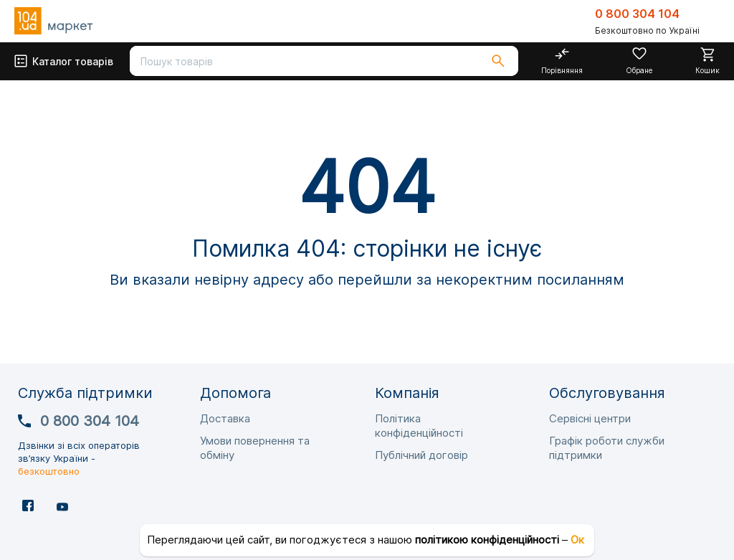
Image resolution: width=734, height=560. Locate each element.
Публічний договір (421, 455)
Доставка (225, 418)
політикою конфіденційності (487, 540)
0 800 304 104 (637, 14)
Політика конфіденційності (419, 426)
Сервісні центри (590, 418)
